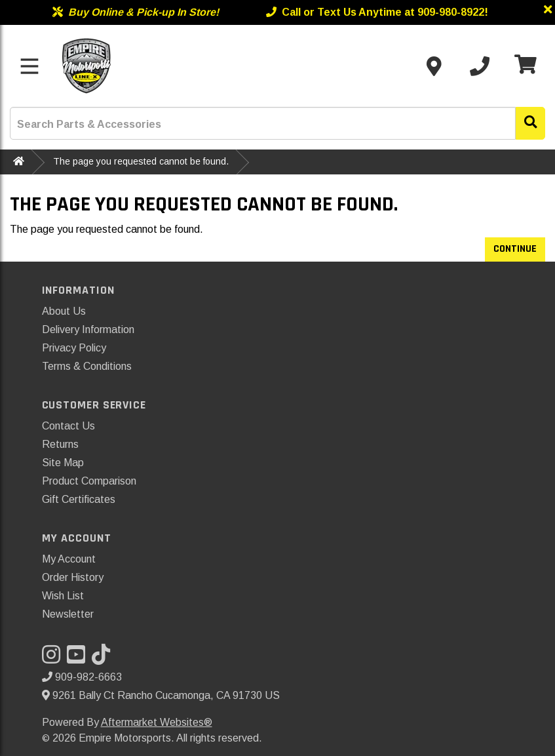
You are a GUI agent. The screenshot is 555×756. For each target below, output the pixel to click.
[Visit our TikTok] (104, 659)
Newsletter (68, 614)
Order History (73, 577)
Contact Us (68, 426)
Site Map (63, 463)
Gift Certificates (79, 499)
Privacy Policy (74, 348)
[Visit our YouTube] (79, 659)
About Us (64, 311)
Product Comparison (89, 481)
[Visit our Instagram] (54, 659)
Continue (515, 249)
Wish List (63, 596)
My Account (69, 559)
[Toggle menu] (29, 66)
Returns (60, 444)
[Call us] (480, 66)
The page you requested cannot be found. (141, 161)
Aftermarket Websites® (157, 722)
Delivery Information (88, 329)
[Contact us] (434, 66)
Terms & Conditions (87, 366)
